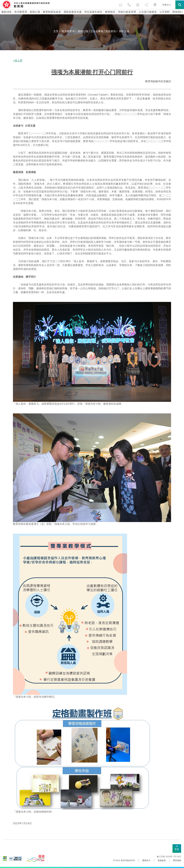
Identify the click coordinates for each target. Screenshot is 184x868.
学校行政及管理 (127, 12)
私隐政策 (162, 860)
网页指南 (177, 860)
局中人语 (124, 31)
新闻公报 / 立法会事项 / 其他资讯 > (98, 31)
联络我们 (178, 12)
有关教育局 (21, 12)
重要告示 (146, 860)
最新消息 (6, 12)
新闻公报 (35, 12)
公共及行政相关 (148, 12)
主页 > (57, 31)
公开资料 (165, 12)
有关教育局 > (69, 31)
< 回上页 (18, 61)
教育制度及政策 (52, 12)
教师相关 (110, 12)
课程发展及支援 (73, 12)
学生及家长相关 (93, 12)
